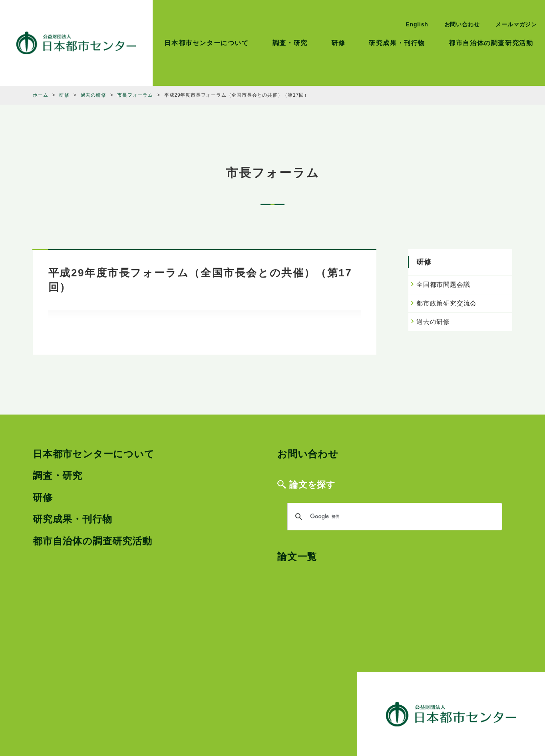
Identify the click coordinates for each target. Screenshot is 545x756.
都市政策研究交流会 (447, 303)
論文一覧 (297, 557)
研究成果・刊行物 (397, 43)
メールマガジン (516, 24)
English (417, 24)
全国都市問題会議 (443, 285)
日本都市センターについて (206, 43)
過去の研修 (433, 322)
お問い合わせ (462, 24)
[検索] (394, 517)
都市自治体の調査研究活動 (491, 43)
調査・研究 (290, 43)
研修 (338, 43)
